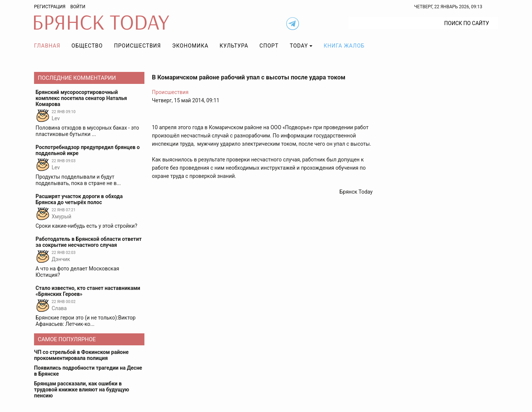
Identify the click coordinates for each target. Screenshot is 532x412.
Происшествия (138, 46)
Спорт (269, 46)
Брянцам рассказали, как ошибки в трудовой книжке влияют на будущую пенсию (82, 390)
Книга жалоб (344, 46)
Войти (78, 7)
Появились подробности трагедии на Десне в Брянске (88, 371)
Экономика (190, 46)
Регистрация (50, 7)
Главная (47, 46)
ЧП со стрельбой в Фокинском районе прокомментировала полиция (81, 355)
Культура (234, 46)
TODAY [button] (299, 46)
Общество (87, 46)
